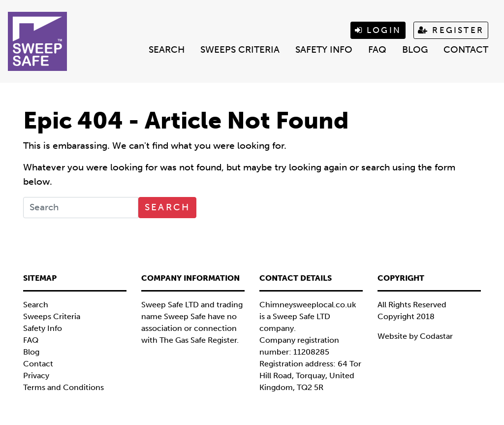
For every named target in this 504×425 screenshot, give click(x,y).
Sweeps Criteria (240, 49)
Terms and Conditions (63, 387)
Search (167, 49)
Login (378, 30)
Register (451, 30)
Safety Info (324, 49)
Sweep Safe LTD (301, 316)
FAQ (377, 49)
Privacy (36, 376)
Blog (415, 49)
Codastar (436, 336)
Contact (466, 49)
